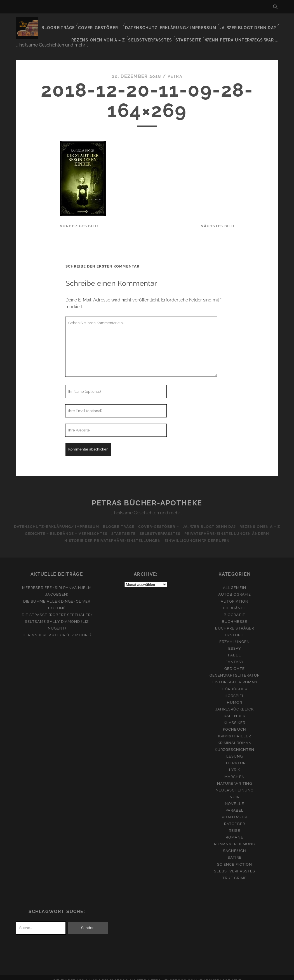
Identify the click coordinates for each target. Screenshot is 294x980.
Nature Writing (235, 776)
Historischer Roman (235, 675)
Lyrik (235, 763)
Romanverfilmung (235, 837)
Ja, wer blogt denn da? (249, 24)
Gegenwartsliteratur (235, 669)
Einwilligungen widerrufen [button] (198, 534)
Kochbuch (234, 723)
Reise (234, 824)
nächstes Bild (217, 219)
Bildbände (235, 601)
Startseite (191, 31)
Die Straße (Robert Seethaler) (57, 608)
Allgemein (235, 581)
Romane (234, 831)
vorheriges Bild (79, 219)
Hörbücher (235, 682)
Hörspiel (235, 689)
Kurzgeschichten (235, 743)
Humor (234, 695)
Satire (235, 851)
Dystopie (235, 628)
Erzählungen (235, 635)
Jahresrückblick (235, 702)
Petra (175, 70)
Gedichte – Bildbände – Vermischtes (63, 527)
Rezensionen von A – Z (102, 31)
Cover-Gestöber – (106, 24)
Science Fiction (235, 857)
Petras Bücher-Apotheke (147, 496)
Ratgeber (234, 817)
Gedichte (234, 662)
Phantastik (234, 810)
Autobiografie (235, 588)
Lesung (235, 750)
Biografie (234, 608)
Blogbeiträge (64, 24)
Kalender (234, 709)
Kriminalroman (235, 736)
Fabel (234, 648)
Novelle (234, 797)
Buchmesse (234, 615)
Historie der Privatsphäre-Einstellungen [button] (112, 534)
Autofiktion (234, 594)
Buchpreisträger (235, 621)
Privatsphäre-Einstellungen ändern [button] (230, 527)
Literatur (234, 756)
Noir (235, 790)
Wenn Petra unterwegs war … (243, 31)
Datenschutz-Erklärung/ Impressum (174, 24)
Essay (235, 642)
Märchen (234, 770)
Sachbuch (234, 844)
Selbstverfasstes (153, 31)
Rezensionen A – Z (263, 520)
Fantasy (235, 655)
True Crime (234, 871)
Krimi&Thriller (235, 729)
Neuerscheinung (235, 783)
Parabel (235, 804)
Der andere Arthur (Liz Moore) (57, 628)
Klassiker (235, 716)
